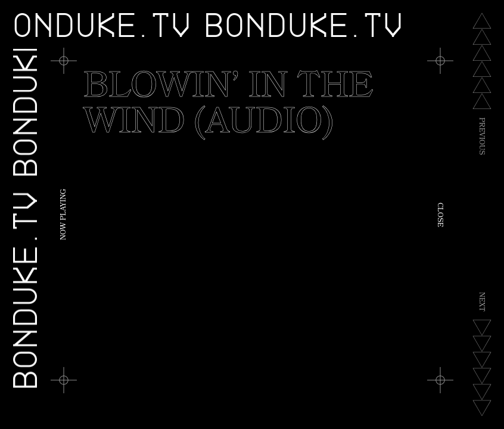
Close (439, 215)
